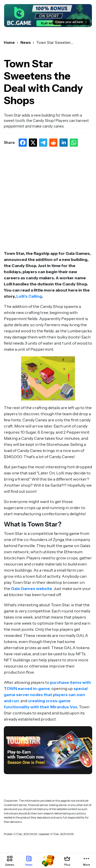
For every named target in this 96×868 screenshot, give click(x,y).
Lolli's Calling (29, 296)
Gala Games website (32, 588)
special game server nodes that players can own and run (46, 695)
